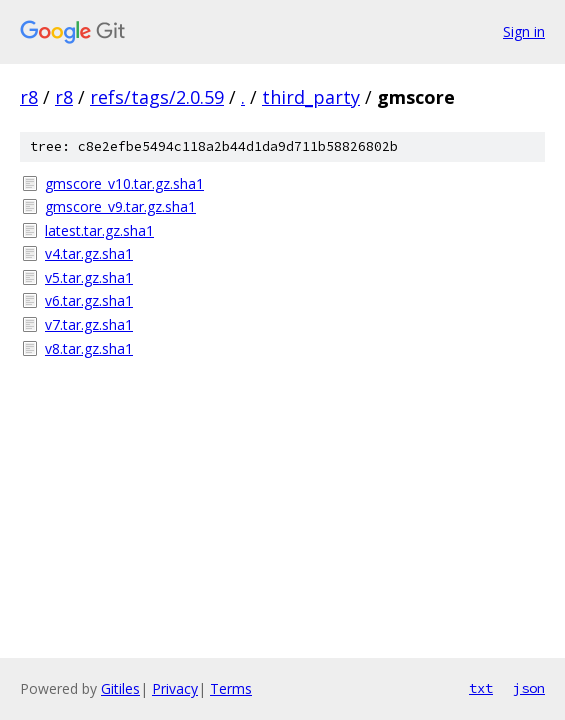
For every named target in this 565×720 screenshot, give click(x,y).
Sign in (524, 31)
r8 (29, 97)
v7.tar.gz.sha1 (89, 324)
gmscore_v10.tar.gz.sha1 (124, 183)
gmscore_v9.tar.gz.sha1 (120, 206)
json (529, 688)
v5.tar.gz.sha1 (89, 277)
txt (481, 688)
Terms (231, 688)
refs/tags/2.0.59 (157, 97)
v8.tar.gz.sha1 (89, 348)
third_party (311, 97)
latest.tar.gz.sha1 (99, 230)
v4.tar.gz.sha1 (89, 253)
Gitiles (120, 688)
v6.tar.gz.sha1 (89, 300)
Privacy (175, 688)
